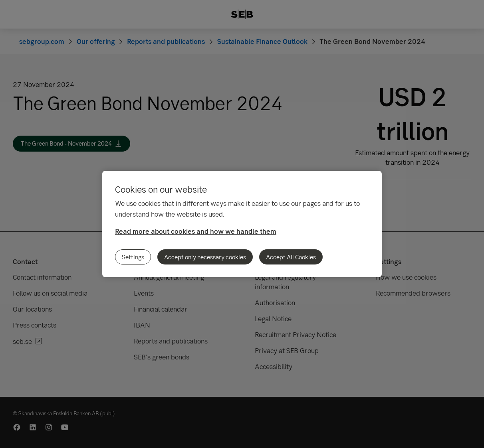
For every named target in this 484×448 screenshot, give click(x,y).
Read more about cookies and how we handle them (196, 231)
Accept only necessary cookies (205, 257)
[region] (242, 224)
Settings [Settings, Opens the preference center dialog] (133, 257)
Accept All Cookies (291, 257)
